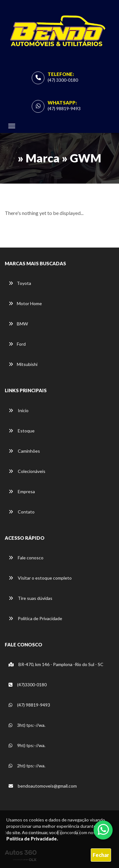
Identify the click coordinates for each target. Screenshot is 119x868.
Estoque (22, 431)
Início (19, 410)
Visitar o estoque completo (40, 578)
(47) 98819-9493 (64, 108)
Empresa (22, 491)
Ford (17, 344)
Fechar (101, 855)
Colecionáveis (27, 471)
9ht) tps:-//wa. (27, 745)
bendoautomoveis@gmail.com (43, 786)
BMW (18, 324)
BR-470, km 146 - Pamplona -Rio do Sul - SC (56, 664)
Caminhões (24, 451)
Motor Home (25, 303)
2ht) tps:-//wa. (27, 766)
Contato (22, 512)
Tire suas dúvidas (30, 598)
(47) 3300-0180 (63, 80)
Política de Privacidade (35, 618)
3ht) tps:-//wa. (27, 725)
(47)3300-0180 (28, 685)
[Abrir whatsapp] (103, 829)
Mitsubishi (23, 364)
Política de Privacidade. (32, 839)
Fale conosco (26, 558)
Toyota (20, 283)
